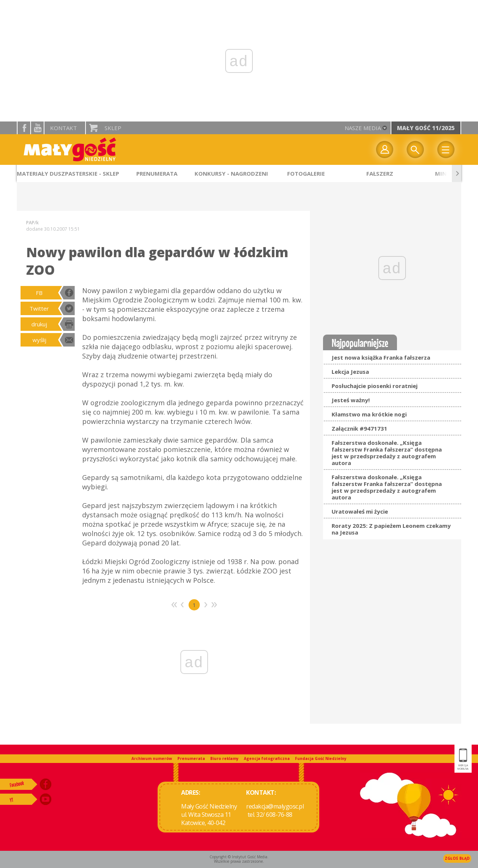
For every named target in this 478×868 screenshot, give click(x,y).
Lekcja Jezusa (350, 372)
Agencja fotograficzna (267, 758)
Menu (446, 150)
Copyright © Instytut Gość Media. (239, 857)
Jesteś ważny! (351, 400)
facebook (24, 128)
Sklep (113, 128)
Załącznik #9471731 (359, 428)
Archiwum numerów (152, 758)
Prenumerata (191, 758)
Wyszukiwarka (415, 150)
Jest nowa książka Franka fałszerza (381, 357)
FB (39, 293)
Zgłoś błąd (457, 858)
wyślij (39, 340)
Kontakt (63, 128)
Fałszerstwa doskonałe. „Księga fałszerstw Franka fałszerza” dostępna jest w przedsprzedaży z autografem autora (387, 453)
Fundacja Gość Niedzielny (321, 758)
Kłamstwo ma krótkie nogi (369, 414)
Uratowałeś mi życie (360, 511)
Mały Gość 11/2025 (426, 128)
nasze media (363, 128)
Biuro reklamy (224, 758)
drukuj (39, 324)
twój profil (385, 150)
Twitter (39, 308)
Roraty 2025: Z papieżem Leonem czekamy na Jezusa (391, 529)
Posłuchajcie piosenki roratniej (375, 386)
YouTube (37, 128)
